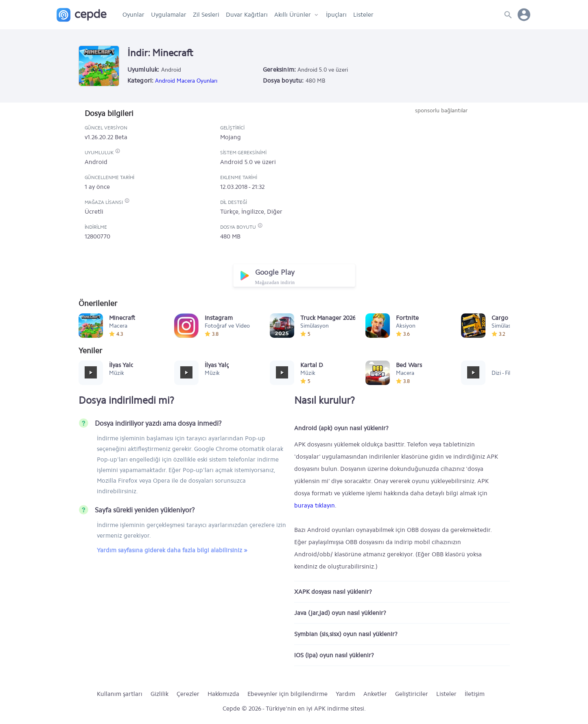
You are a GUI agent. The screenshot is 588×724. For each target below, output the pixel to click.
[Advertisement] (442, 176)
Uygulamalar (169, 15)
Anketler (375, 694)
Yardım (345, 694)
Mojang (231, 137)
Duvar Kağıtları (247, 15)
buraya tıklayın (315, 505)
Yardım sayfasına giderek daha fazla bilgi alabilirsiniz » (172, 550)
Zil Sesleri (206, 15)
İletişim (475, 694)
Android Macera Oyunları (186, 81)
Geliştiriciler (412, 694)
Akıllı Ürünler (293, 15)
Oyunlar (133, 15)
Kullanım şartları (120, 694)
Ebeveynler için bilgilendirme (287, 694)
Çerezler (188, 694)
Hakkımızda (223, 694)
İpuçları (336, 15)
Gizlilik (160, 694)
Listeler (363, 15)
